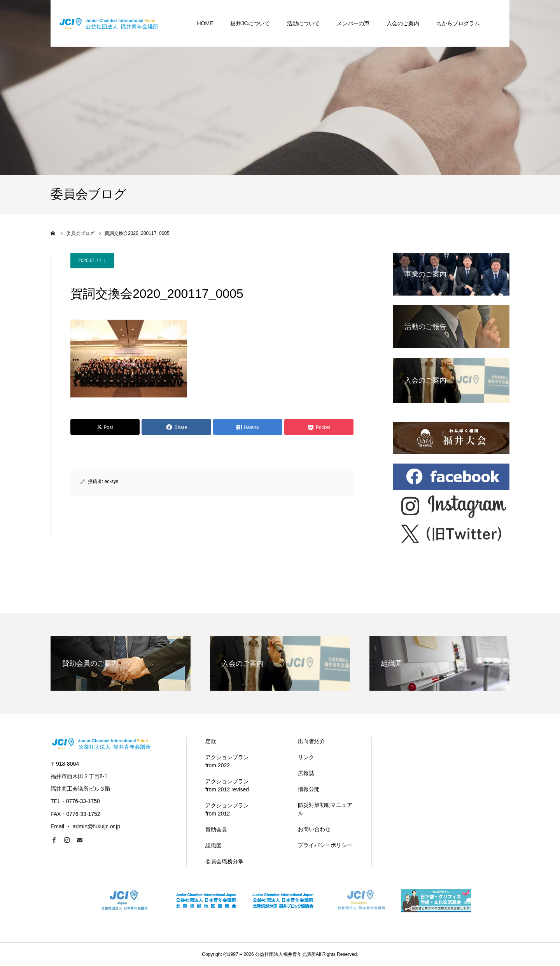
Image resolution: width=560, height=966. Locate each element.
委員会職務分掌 (224, 861)
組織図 (213, 845)
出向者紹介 (311, 741)
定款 (211, 741)
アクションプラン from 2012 (227, 809)
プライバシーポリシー (325, 845)
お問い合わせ (314, 829)
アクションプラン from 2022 (227, 761)
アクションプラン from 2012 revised (227, 785)
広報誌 (306, 773)
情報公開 (309, 789)
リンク (306, 757)
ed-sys (111, 481)
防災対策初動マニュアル (325, 809)
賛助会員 (216, 829)
